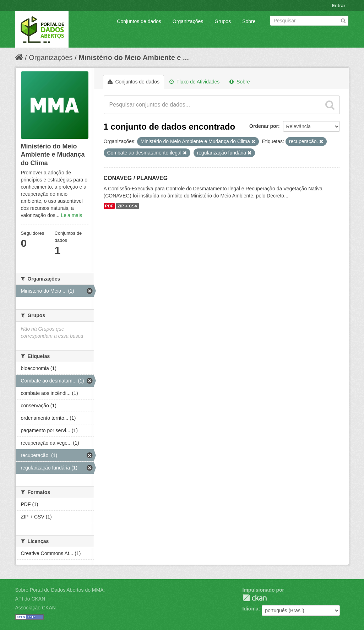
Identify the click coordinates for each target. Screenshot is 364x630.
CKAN (255, 598)
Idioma (251, 609)
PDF (109, 206)
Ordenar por (264, 126)
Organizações (188, 21)
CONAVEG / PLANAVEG (136, 178)
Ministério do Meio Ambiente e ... (134, 58)
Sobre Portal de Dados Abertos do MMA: (60, 590)
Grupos (223, 21)
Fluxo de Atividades (194, 82)
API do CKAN (30, 599)
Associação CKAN (36, 608)
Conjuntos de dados (139, 21)
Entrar (338, 6)
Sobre (249, 21)
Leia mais (71, 215)
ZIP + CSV (127, 206)
